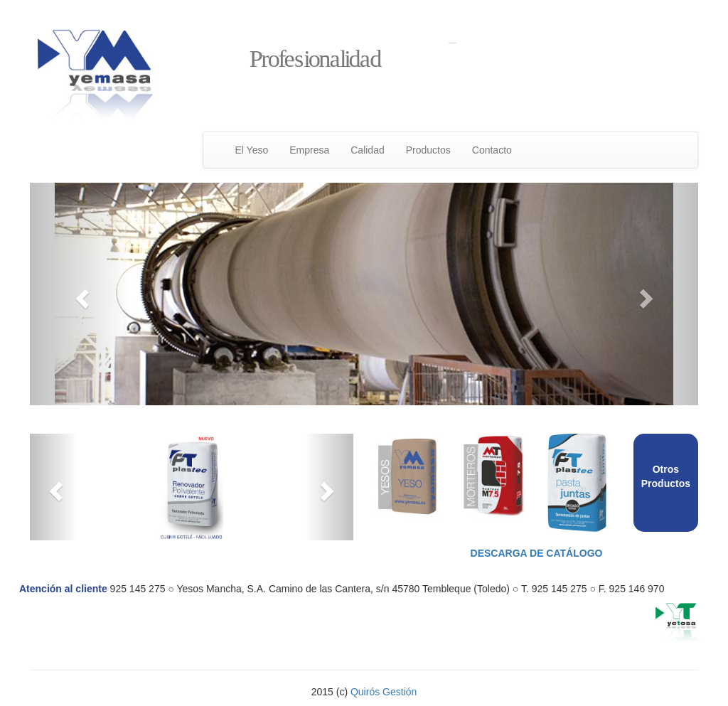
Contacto (492, 150)
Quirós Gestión (384, 692)
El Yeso (252, 150)
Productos (428, 150)
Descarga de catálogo (537, 553)
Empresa (309, 150)
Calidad (367, 150)
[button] (80, 294)
